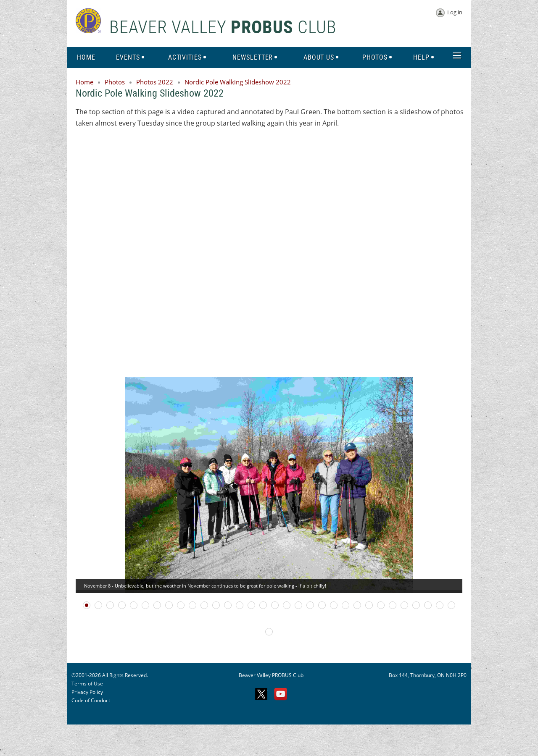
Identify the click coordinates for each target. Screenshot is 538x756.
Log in (455, 12)
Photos (115, 82)
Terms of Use (87, 684)
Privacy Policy (87, 692)
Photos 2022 (155, 82)
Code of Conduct (91, 700)
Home (84, 82)
